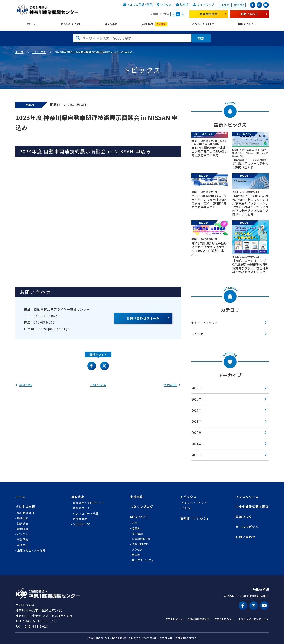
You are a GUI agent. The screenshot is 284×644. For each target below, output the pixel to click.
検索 (201, 38)
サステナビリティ (143, 560)
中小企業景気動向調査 (252, 507)
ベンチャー (24, 534)
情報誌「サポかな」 (195, 518)
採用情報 (137, 534)
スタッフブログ (203, 24)
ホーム (32, 24)
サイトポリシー (225, 619)
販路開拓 (23, 518)
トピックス (39, 52)
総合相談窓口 (26, 513)
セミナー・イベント (195, 503)
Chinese (239, 5)
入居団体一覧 (81, 524)
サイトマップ (206, 4)
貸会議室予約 (209, 14)
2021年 (196, 444)
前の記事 (24, 385)
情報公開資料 (140, 544)
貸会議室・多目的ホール (89, 503)
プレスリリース (247, 497)
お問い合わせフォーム (143, 318)
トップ (20, 52)
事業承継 (23, 539)
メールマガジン (247, 527)
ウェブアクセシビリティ (255, 619)
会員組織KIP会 (141, 539)
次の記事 (172, 385)
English (225, 5)
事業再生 (23, 545)
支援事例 (154, 24)
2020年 (196, 455)
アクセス (166, 4)
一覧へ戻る (98, 385)
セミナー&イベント (205, 323)
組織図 (136, 528)
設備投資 (23, 529)
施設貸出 (111, 24)
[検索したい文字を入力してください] (132, 38)
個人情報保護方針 (200, 619)
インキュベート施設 (86, 513)
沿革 (135, 523)
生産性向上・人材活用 (31, 550)
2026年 (196, 388)
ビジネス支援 (71, 24)
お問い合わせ (249, 14)
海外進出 (23, 524)
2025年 (196, 399)
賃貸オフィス (81, 508)
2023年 (196, 421)
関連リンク (244, 517)
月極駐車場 (80, 519)
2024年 (196, 410)
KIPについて (248, 24)
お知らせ (197, 334)
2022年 (196, 433)
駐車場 (184, 4)
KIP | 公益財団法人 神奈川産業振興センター (48, 10)
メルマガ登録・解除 (140, 4)
